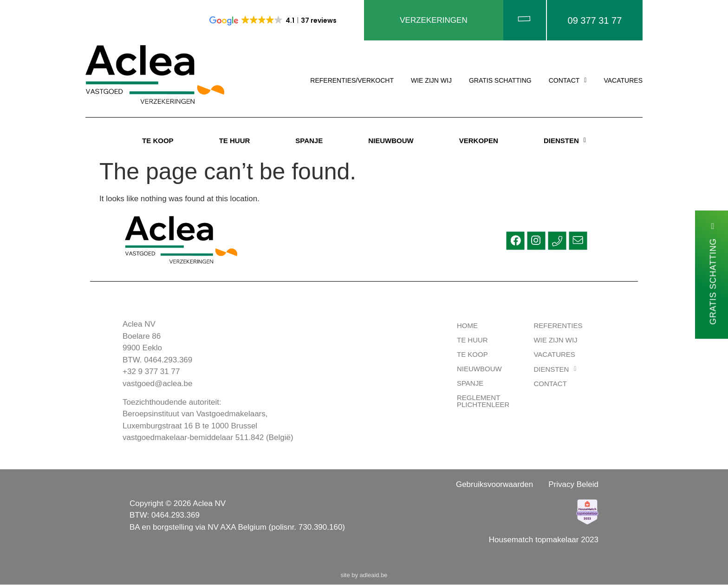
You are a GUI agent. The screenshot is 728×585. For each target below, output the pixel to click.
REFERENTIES (558, 326)
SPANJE (309, 141)
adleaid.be (374, 576)
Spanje (470, 384)
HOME (467, 326)
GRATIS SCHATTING (500, 81)
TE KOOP (158, 141)
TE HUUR (235, 141)
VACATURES (623, 81)
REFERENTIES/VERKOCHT (352, 81)
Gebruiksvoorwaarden (494, 485)
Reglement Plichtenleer (483, 402)
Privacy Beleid (573, 485)
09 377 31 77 (595, 20)
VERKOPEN (479, 141)
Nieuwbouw (479, 370)
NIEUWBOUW (391, 141)
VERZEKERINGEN (433, 21)
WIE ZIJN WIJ (431, 81)
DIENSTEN (565, 141)
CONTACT (568, 81)
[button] (568, 81)
